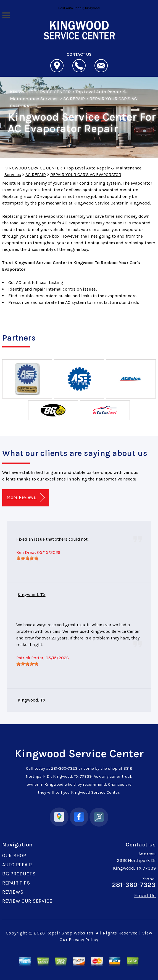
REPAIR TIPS (16, 883)
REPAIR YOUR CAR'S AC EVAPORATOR (86, 175)
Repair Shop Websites (70, 933)
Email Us (145, 896)
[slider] (27, 558)
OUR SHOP (14, 856)
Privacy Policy (84, 940)
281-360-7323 (64, 768)
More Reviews (26, 498)
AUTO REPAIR (17, 865)
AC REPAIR (74, 99)
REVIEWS (13, 892)
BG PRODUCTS (19, 874)
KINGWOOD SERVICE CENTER (40, 92)
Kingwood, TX (32, 595)
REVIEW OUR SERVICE (27, 901)
